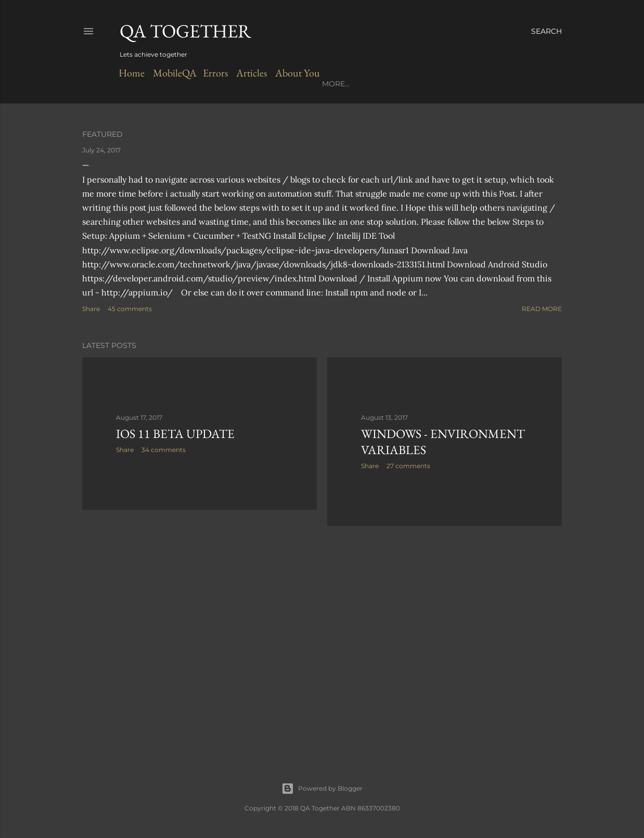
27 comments (408, 466)
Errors (214, 73)
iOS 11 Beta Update (175, 434)
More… (336, 84)
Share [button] (91, 309)
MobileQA (174, 73)
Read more (542, 309)
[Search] (546, 31)
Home (132, 73)
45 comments (130, 309)
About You (295, 73)
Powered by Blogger (322, 789)
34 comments (164, 450)
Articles (249, 73)
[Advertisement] (199, 609)
